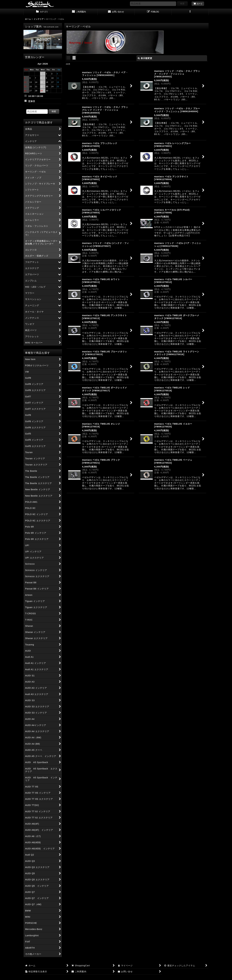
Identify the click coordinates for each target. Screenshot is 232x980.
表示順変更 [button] (145, 58)
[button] (190, 12)
